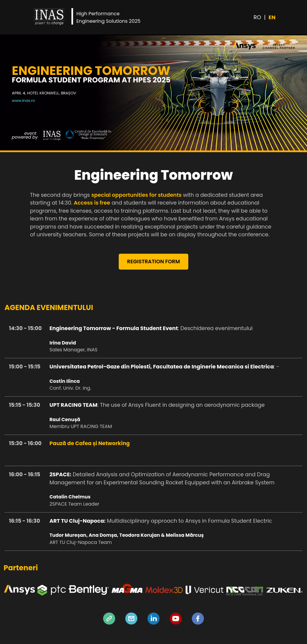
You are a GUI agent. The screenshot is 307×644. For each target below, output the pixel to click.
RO (257, 17)
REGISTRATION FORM (153, 262)
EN (272, 17)
